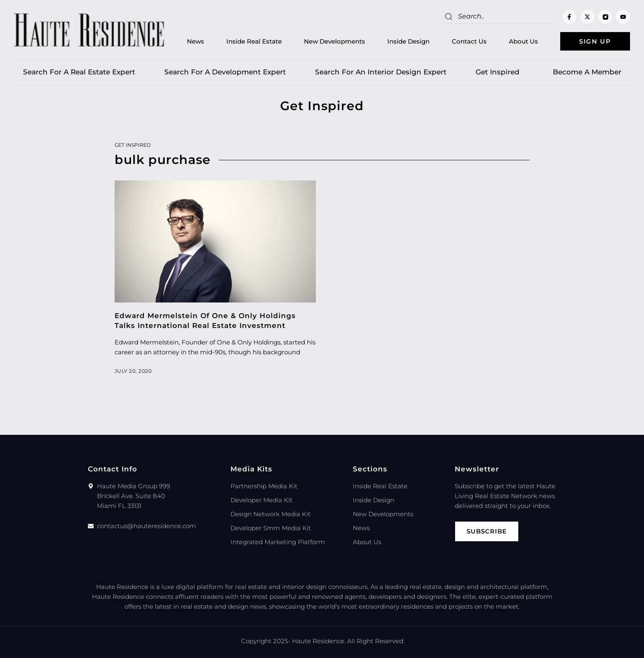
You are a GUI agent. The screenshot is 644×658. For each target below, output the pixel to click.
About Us (523, 41)
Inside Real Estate (254, 41)
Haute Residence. (319, 641)
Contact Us (469, 41)
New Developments (335, 41)
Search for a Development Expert (225, 72)
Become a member (587, 72)
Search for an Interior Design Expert (381, 72)
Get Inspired (500, 72)
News (195, 41)
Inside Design (408, 41)
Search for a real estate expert (79, 72)
